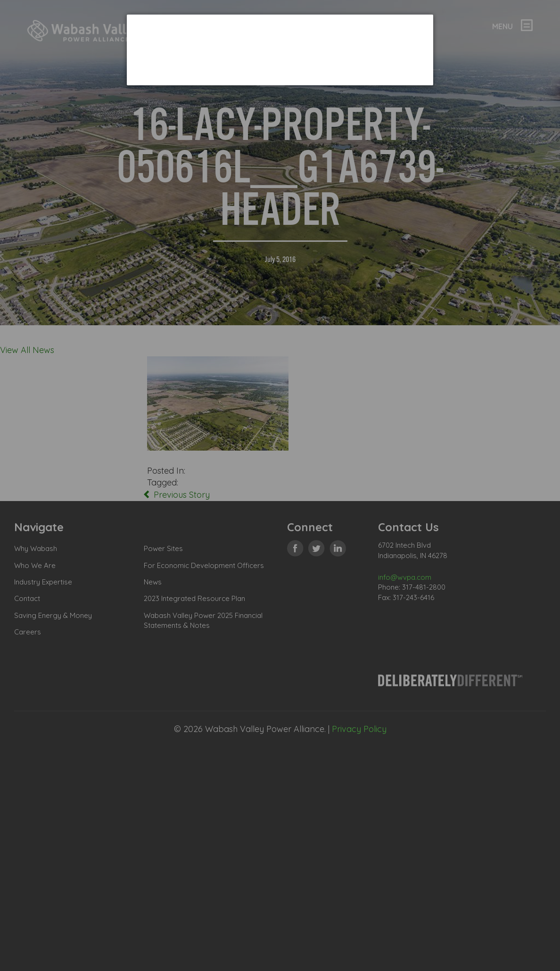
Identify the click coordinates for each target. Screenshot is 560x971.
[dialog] (280, 50)
